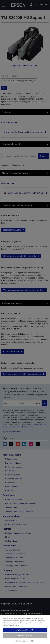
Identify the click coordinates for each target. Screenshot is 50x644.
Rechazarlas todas (25, 635)
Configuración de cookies (25, 641)
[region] (25, 629)
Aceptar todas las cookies (25, 630)
